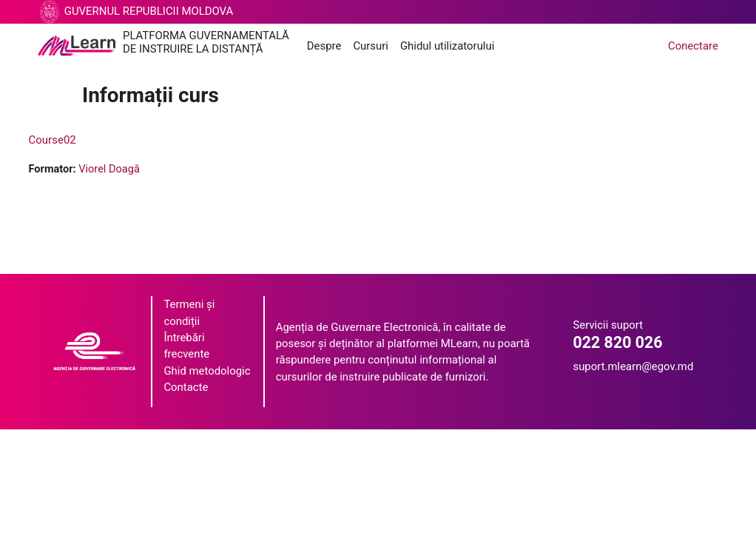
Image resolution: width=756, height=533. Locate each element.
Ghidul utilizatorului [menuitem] (447, 46)
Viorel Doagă (139, 170)
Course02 (80, 140)
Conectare (693, 46)
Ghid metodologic (207, 372)
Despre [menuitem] (324, 46)
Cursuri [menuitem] (371, 46)
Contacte (186, 388)
